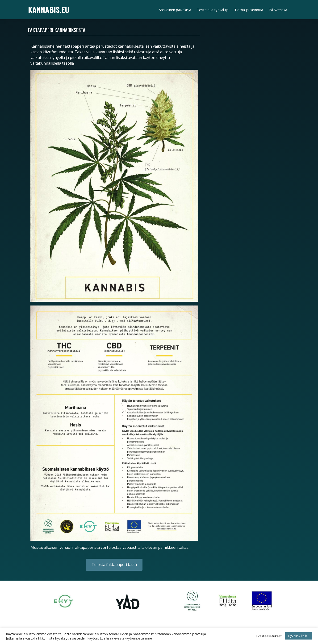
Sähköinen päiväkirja (175, 10)
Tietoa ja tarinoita (249, 10)
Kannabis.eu (49, 10)
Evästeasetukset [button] (269, 636)
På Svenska (278, 10)
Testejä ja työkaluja (213, 10)
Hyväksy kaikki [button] (299, 636)
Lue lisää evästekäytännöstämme (126, 638)
